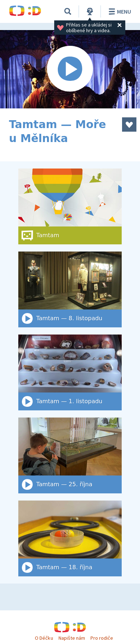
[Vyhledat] (68, 11)
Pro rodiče (102, 638)
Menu (119, 11)
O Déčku (44, 638)
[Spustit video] (70, 69)
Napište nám (72, 638)
